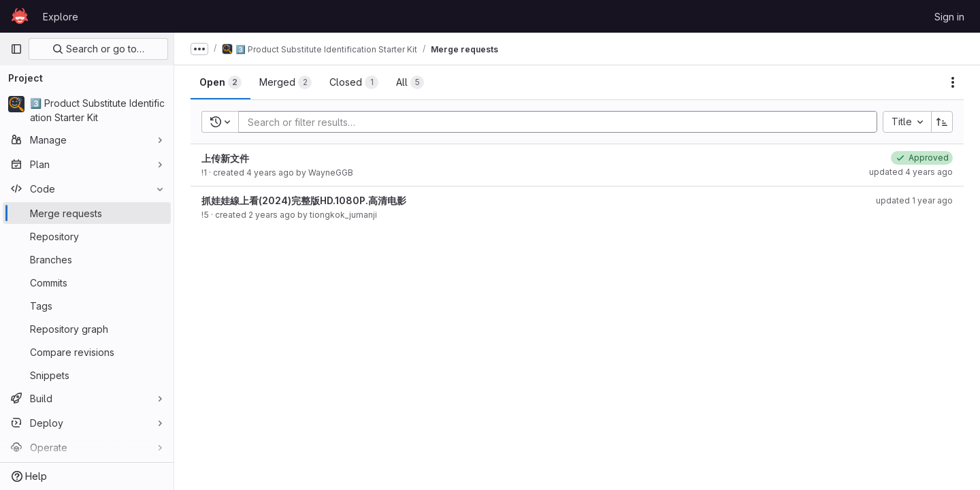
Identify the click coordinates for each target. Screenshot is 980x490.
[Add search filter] (562, 122)
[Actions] (953, 82)
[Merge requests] (87, 213)
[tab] (220, 82)
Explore (61, 17)
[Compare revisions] (87, 352)
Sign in (949, 17)
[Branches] (87, 259)
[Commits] (87, 282)
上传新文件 (225, 158)
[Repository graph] (87, 329)
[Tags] (87, 306)
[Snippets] (87, 375)
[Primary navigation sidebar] (16, 49)
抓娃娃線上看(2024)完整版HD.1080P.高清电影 (304, 200)
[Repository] (87, 236)
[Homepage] (20, 16)
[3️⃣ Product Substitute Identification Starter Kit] (87, 110)
